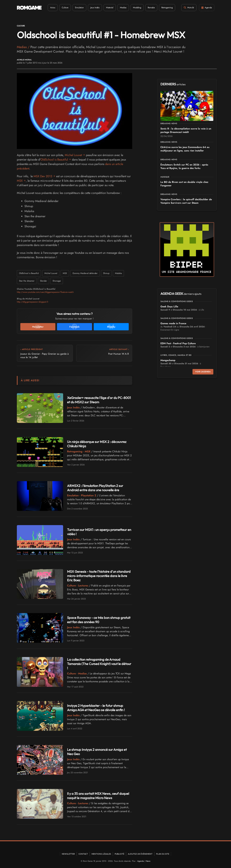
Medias (123, 8)
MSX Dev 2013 (43, 176)
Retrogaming (167, 8)
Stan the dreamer (27, 281)
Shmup (106, 273)
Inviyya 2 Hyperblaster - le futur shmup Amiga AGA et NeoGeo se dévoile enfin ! (96, 708)
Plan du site (163, 854)
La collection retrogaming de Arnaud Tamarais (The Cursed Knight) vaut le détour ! (99, 664)
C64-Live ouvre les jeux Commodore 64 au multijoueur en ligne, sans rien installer (185, 149)
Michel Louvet (73, 155)
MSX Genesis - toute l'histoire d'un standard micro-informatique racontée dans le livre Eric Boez (99, 576)
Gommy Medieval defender (85, 273)
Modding (137, 8)
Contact (83, 854)
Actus (53, 8)
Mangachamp (168, 360)
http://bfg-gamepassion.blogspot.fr (33, 302)
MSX (20, 181)
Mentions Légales (101, 854)
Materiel (110, 8)
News (148, 861)
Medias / (24, 47)
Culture (65, 8)
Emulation (79, 8)
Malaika (118, 273)
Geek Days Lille (169, 307)
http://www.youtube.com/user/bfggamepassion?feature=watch (45, 292)
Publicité (119, 854)
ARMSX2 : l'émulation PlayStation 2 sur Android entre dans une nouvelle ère (95, 488)
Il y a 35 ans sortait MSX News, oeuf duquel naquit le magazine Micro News (98, 796)
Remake (151, 8)
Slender (43, 281)
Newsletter (68, 854)
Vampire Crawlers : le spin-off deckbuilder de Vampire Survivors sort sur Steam (186, 201)
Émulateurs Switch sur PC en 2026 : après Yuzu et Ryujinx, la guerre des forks (184, 166)
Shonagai (57, 281)
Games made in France (173, 323)
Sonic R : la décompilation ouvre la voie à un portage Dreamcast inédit (186, 130)
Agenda (141, 861)
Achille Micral (24, 60)
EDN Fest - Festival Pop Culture (178, 343)
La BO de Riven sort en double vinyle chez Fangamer (184, 184)
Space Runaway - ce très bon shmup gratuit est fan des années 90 (99, 620)
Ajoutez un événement (140, 854)
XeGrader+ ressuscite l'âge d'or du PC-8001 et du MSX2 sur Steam (99, 400)
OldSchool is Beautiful (54, 160)
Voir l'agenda (203, 372)
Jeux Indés (95, 8)
